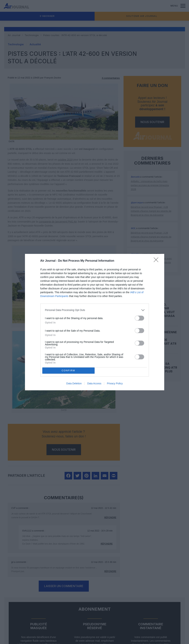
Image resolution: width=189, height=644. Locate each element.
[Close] (157, 261)
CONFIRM (68, 370)
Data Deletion (74, 383)
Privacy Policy (115, 383)
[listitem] (95, 310)
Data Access (94, 383)
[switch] (139, 318)
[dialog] (95, 322)
